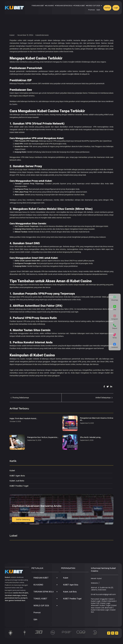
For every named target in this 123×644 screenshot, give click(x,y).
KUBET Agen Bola (71, 585)
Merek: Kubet (96, 578)
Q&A (98, 10)
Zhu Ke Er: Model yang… (91, 437)
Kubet (12, 35)
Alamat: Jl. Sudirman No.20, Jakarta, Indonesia (102, 589)
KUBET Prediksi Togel (72, 599)
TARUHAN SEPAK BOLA (65, 6)
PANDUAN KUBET (38, 6)
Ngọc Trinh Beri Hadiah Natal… (23, 418)
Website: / (95, 583)
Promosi (92, 10)
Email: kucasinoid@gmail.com (103, 594)
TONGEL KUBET (80, 6)
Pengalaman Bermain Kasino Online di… (97, 419)
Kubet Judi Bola (70, 592)
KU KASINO (50, 6)
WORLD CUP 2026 (94, 6)
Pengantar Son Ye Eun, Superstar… (43, 437)
